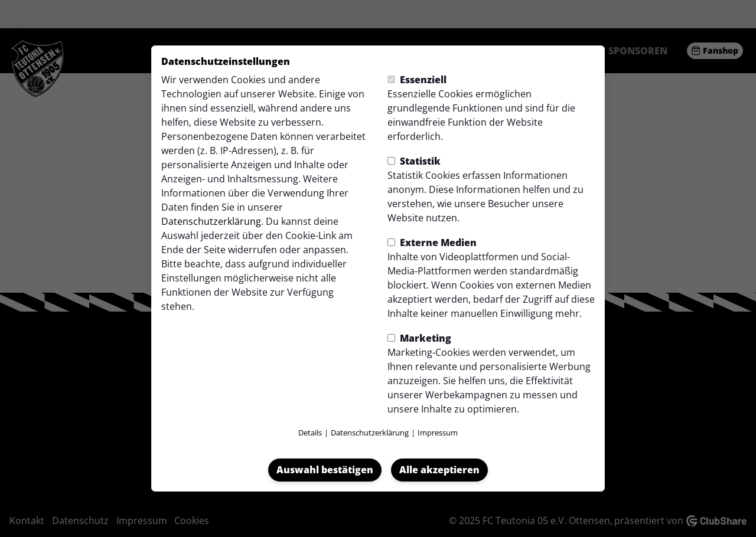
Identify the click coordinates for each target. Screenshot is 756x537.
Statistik (414, 161)
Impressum (438, 433)
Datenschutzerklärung (211, 221)
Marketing (419, 338)
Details (310, 433)
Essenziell (417, 80)
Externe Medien (432, 243)
